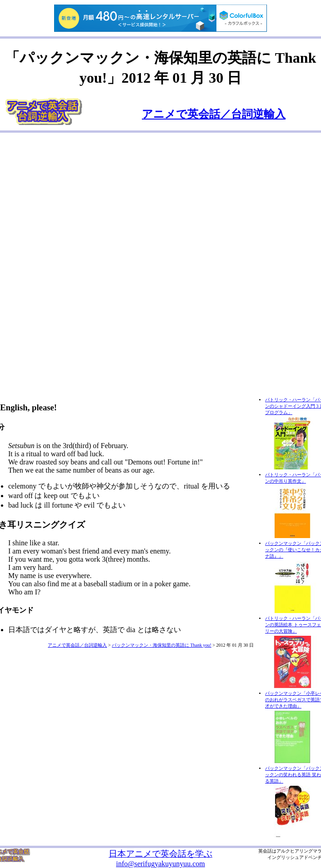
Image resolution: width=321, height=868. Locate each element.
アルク (283, 851)
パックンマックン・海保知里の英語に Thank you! (162, 645)
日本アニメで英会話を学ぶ (160, 854)
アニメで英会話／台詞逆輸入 (214, 114)
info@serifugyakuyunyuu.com (160, 864)
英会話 (265, 851)
